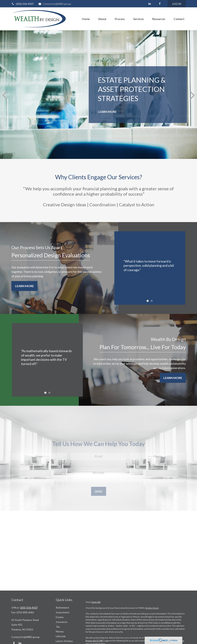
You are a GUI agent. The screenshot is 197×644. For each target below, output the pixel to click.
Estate (60, 617)
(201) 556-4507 (22, 4)
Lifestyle (61, 636)
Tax (58, 627)
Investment (63, 612)
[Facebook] (160, 4)
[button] (86, 19)
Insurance (62, 622)
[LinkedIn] (150, 4)
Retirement (62, 608)
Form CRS (96, 602)
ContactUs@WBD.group (55, 4)
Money (60, 631)
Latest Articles (64, 641)
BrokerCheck (152, 608)
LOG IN (177, 4)
